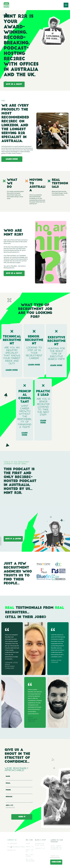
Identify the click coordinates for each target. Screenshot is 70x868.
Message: (9, 797)
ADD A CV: (9, 805)
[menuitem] (31, 844)
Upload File (10, 807)
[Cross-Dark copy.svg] (12, 334)
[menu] (66, 5)
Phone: (8, 790)
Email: (8, 783)
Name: (8, 776)
